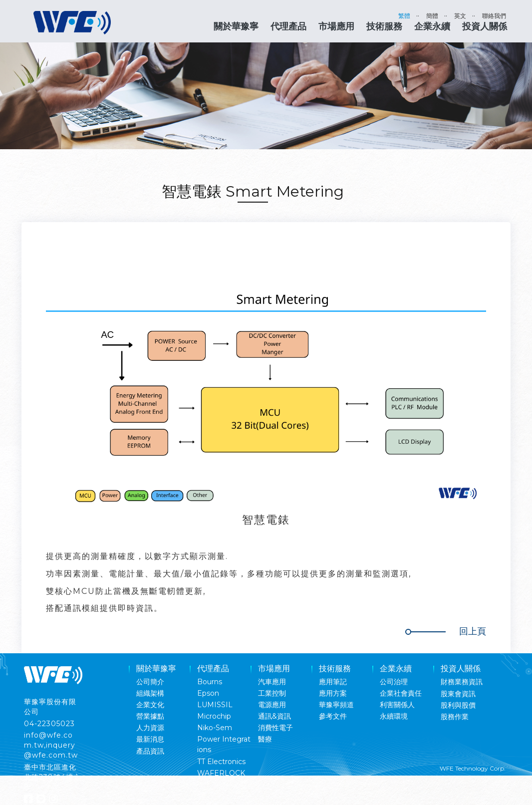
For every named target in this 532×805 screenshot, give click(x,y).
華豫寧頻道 (336, 705)
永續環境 (394, 716)
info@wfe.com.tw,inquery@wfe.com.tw (51, 745)
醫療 (265, 739)
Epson (208, 693)
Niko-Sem (215, 728)
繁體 (404, 16)
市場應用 (336, 26)
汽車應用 (272, 682)
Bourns (210, 682)
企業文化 (150, 705)
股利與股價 (458, 705)
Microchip (214, 716)
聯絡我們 (494, 16)
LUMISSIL (215, 705)
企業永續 (432, 26)
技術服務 (384, 26)
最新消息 (150, 739)
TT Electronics (221, 762)
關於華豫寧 (236, 26)
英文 (460, 16)
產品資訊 (150, 751)
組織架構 (150, 693)
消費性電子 (275, 728)
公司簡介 (150, 682)
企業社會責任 (401, 693)
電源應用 (272, 705)
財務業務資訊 (462, 682)
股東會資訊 (458, 694)
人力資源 (150, 728)
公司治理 (394, 682)
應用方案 (333, 693)
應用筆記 (333, 682)
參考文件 (333, 716)
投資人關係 (485, 26)
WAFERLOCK (221, 773)
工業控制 (272, 693)
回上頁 (473, 631)
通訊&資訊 (274, 716)
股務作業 (455, 717)
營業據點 (150, 716)
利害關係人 (397, 705)
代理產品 (288, 26)
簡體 (432, 16)
